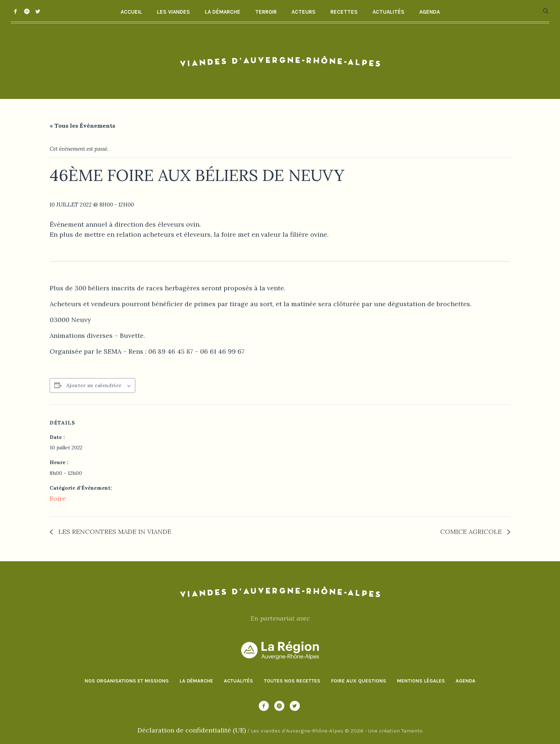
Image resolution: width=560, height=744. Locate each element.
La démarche (196, 681)
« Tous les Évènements (82, 126)
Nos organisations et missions (127, 681)
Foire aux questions (359, 681)
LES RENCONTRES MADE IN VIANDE (114, 532)
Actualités (238, 681)
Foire (58, 498)
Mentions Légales (421, 681)
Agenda (466, 681)
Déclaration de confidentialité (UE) (192, 730)
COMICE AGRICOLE (472, 532)
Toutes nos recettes (292, 681)
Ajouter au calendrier (94, 385)
